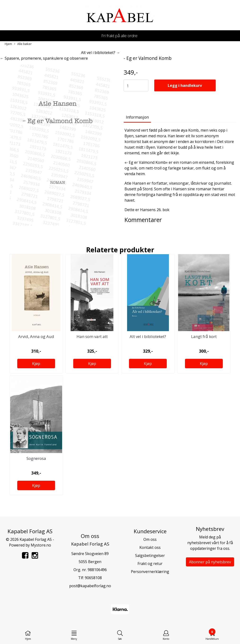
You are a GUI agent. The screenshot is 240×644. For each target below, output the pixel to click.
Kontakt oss (150, 547)
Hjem (8, 44)
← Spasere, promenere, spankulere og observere (44, 58)
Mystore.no (41, 545)
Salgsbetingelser (150, 555)
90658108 (93, 578)
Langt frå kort (204, 336)
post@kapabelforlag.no (90, 586)
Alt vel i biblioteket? (148, 336)
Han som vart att (92, 336)
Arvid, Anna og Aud (36, 336)
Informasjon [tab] (137, 117)
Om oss (150, 539)
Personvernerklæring (150, 572)
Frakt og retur (150, 564)
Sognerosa (36, 458)
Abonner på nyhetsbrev (210, 562)
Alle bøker (23, 44)
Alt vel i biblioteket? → (101, 53)
